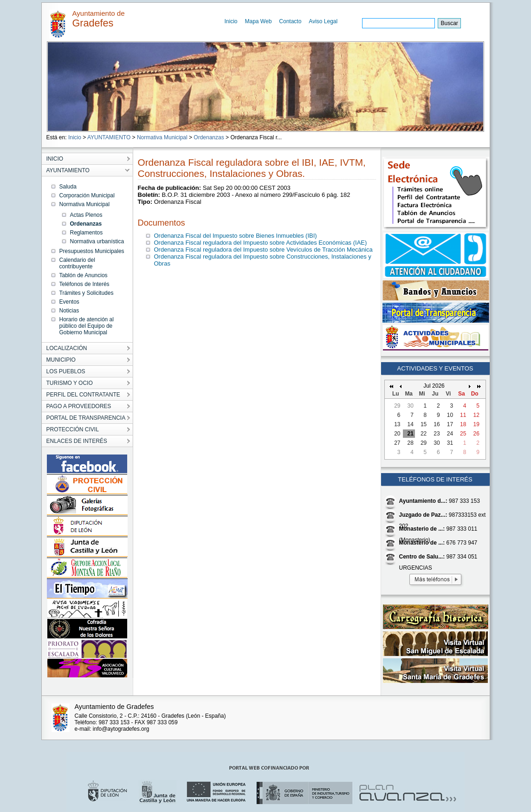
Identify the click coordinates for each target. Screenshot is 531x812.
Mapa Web (259, 21)
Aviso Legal (323, 21)
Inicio (231, 21)
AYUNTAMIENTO (109, 137)
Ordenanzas (209, 137)
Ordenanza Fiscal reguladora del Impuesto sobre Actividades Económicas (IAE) (261, 243)
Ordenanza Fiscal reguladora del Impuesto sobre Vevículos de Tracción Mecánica (263, 250)
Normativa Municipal (162, 137)
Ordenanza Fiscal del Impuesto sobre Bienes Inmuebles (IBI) (236, 236)
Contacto (290, 21)
